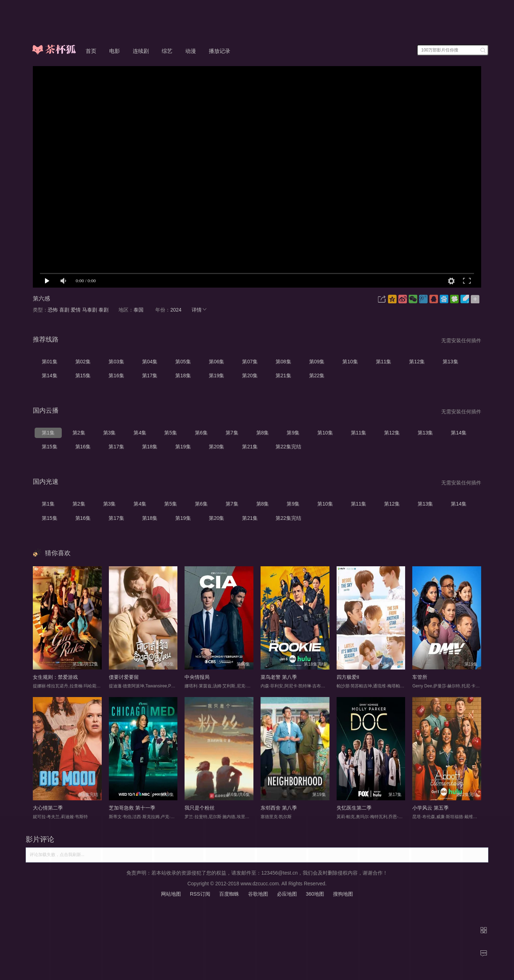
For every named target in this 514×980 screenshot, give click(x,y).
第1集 (48, 433)
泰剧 (104, 310)
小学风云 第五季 (430, 808)
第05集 (183, 362)
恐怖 (53, 310)
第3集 (110, 433)
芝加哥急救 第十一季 (132, 808)
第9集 (293, 433)
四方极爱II (348, 677)
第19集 (217, 375)
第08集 (283, 362)
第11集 (384, 362)
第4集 (140, 433)
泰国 (138, 310)
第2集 (79, 433)
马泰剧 (90, 310)
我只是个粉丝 (200, 808)
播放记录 (220, 51)
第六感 (41, 299)
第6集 (201, 433)
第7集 (232, 433)
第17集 (150, 375)
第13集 (450, 362)
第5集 (171, 433)
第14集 (50, 375)
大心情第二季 (48, 808)
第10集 (350, 362)
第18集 (183, 375)
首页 (91, 51)
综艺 (167, 51)
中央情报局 (197, 677)
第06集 (217, 362)
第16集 (116, 375)
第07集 (250, 362)
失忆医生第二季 (354, 808)
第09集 (317, 362)
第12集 (417, 362)
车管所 (420, 677)
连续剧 (141, 51)
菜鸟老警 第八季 (279, 677)
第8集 (263, 433)
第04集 (150, 362)
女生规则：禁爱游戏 (55, 677)
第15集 (83, 375)
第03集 (116, 362)
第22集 (317, 375)
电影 (115, 51)
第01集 (50, 362)
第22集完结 (288, 447)
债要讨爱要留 (124, 677)
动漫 (191, 51)
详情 (200, 310)
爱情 (76, 310)
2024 (176, 310)
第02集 (83, 362)
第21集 (283, 375)
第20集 (250, 375)
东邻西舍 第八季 (279, 808)
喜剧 (64, 310)
